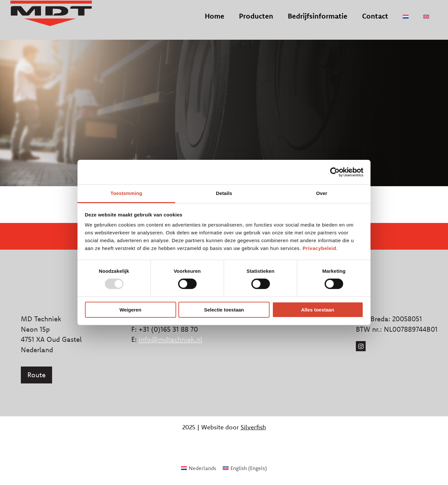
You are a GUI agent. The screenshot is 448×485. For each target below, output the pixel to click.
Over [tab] (322, 193)
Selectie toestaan (224, 310)
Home (215, 21)
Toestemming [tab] (126, 193)
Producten (256, 21)
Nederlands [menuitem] (203, 468)
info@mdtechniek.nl (170, 339)
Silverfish (253, 427)
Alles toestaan (318, 310)
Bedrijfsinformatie (318, 21)
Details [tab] (224, 193)
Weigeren (130, 310)
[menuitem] (406, 22)
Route (36, 375)
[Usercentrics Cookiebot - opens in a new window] (335, 172)
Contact (375, 21)
